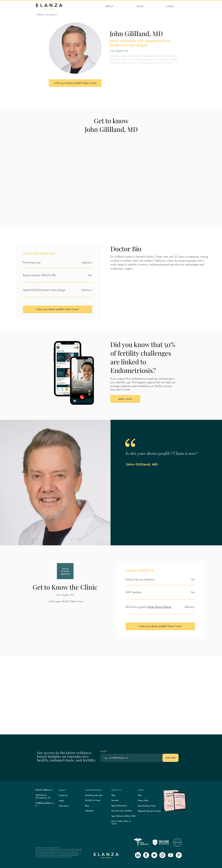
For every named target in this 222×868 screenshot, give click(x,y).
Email (103, 751)
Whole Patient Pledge (159, 607)
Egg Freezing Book (119, 806)
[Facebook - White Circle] (146, 855)
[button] (89, 811)
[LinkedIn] (138, 855)
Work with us (64, 806)
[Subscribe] (171, 758)
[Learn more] (125, 399)
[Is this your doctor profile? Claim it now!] (75, 83)
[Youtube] (171, 855)
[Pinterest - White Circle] (179, 855)
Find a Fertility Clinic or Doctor (121, 823)
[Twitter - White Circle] (154, 855)
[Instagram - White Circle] (162, 855)
